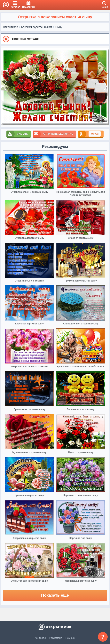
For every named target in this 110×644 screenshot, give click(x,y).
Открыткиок (10, 27)
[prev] (5, 86)
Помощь (70, 638)
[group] (55, 39)
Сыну (59, 27)
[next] (105, 86)
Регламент (56, 638)
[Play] (6, 39)
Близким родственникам (36, 27)
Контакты (40, 638)
